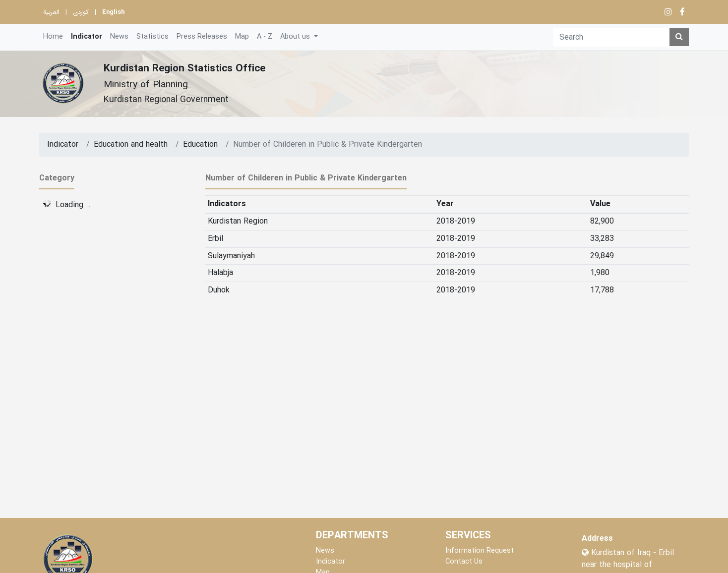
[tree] (115, 203)
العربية (51, 12)
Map (242, 37)
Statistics (152, 37)
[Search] (611, 37)
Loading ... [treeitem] (74, 205)
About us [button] (296, 37)
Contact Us (464, 562)
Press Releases (202, 37)
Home (53, 37)
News (119, 37)
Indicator (87, 37)
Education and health (131, 145)
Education (200, 145)
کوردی (81, 12)
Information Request (480, 551)
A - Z (265, 37)
